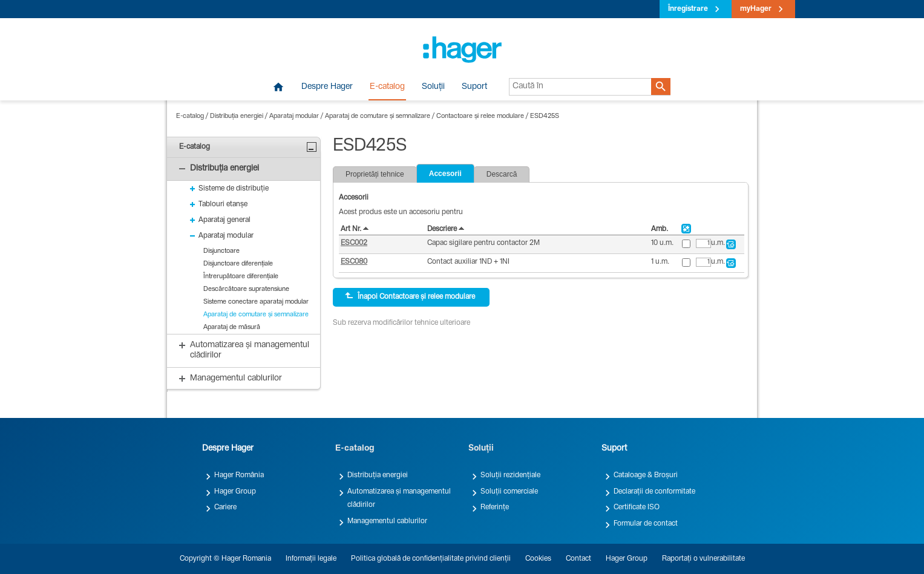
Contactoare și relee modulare (480, 116)
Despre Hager (327, 87)
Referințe (495, 507)
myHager (756, 9)
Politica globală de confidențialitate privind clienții (431, 559)
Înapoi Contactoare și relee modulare (410, 296)
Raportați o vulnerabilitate (703, 559)
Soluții (433, 87)
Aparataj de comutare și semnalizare (378, 116)
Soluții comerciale (509, 492)
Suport (474, 87)
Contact (578, 559)
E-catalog (387, 87)
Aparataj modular (294, 116)
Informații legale (311, 559)
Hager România (239, 475)
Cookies (538, 559)
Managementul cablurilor (387, 521)
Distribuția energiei (237, 116)
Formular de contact (646, 524)
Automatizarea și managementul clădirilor (399, 498)
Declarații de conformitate (654, 492)
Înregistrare (688, 9)
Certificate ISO (637, 507)
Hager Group (235, 492)
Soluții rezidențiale (510, 475)
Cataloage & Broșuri (646, 475)
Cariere (225, 507)
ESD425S (545, 116)
